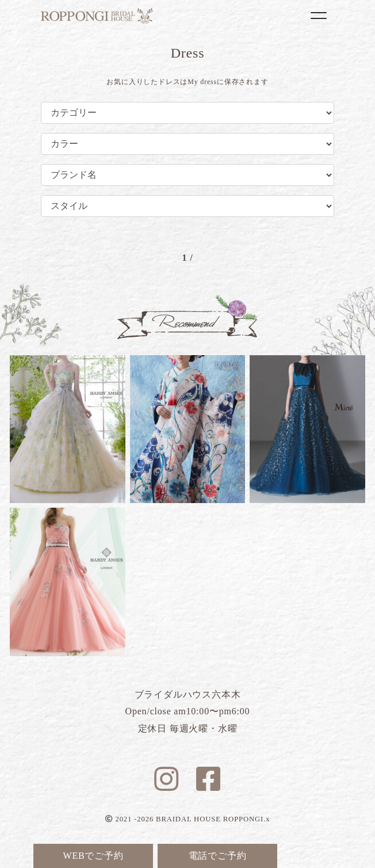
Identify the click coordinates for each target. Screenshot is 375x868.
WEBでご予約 (93, 856)
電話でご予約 (218, 856)
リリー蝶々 (188, 429)
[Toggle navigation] (319, 16)
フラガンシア (68, 429)
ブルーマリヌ (307, 429)
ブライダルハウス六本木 (97, 16)
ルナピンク (68, 582)
